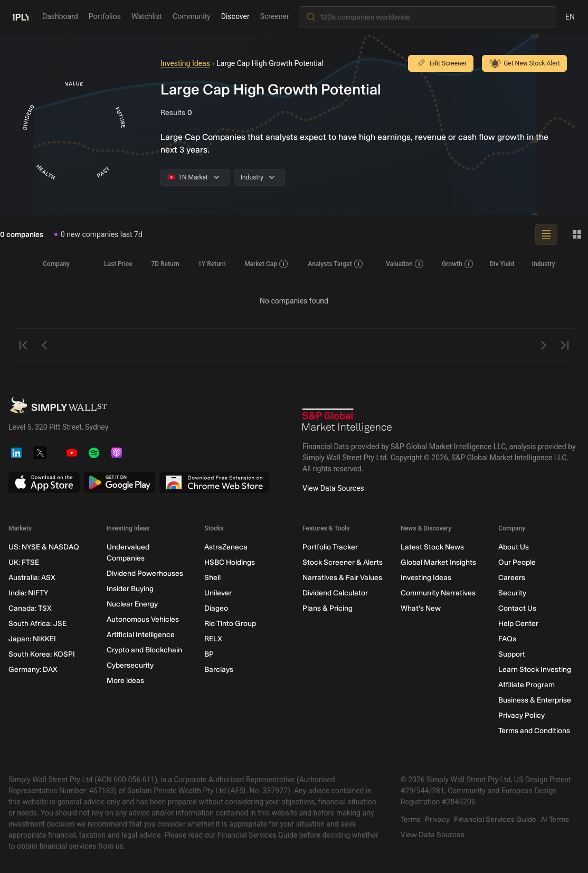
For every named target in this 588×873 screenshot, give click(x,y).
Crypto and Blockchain (144, 650)
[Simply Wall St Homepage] (21, 16)
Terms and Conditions (534, 731)
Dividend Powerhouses (145, 573)
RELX (213, 639)
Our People (517, 562)
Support (512, 654)
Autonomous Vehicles (143, 619)
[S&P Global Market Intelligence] (347, 421)
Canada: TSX (30, 608)
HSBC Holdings (230, 562)
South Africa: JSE (37, 624)
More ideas (125, 681)
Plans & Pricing (328, 608)
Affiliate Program (527, 685)
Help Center (518, 624)
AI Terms (555, 819)
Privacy (437, 819)
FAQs (507, 639)
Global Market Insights (438, 562)
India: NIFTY (28, 593)
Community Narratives (438, 593)
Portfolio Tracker (330, 547)
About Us (514, 547)
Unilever (218, 593)
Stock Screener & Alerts (343, 562)
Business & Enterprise (535, 700)
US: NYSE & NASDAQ (44, 547)
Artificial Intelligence (141, 635)
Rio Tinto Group (230, 624)
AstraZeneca (226, 547)
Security (512, 593)
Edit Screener (441, 63)
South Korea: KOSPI (42, 654)
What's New (421, 608)
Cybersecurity (130, 665)
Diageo (216, 608)
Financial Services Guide (495, 819)
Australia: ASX (32, 578)
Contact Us (517, 608)
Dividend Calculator (335, 593)
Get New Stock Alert (524, 63)
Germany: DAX (33, 670)
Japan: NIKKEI (32, 639)
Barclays (219, 670)
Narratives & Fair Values (342, 578)
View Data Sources (333, 488)
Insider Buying (130, 589)
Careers (512, 578)
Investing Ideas (185, 63)
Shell (212, 578)
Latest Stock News (432, 547)
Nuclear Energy (132, 604)
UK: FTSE (24, 562)
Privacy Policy (521, 715)
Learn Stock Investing (535, 670)
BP (209, 654)
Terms (411, 819)
